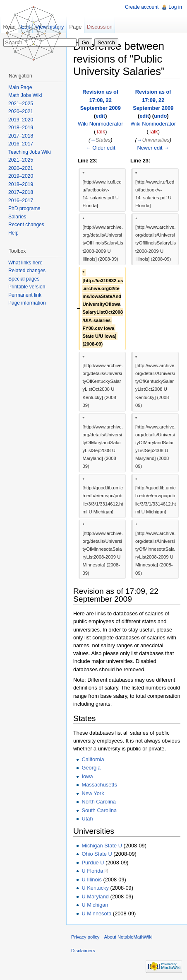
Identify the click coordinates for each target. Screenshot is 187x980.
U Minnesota (96, 913)
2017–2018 (21, 136)
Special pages (24, 279)
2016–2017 (21, 144)
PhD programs (24, 208)
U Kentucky (95, 888)
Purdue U (93, 863)
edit (100, 116)
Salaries (17, 217)
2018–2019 (21, 128)
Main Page (20, 87)
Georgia (91, 768)
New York (93, 793)
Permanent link (25, 295)
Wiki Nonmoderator (101, 124)
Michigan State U (102, 846)
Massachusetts (99, 785)
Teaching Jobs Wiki (30, 152)
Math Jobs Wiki (25, 95)
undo (160, 116)
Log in (175, 7)
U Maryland (95, 897)
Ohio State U (97, 854)
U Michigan (95, 905)
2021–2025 (21, 104)
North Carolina (99, 802)
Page (75, 27)
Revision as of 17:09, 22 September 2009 (153, 100)
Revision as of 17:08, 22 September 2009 (101, 100)
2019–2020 (21, 120)
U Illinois (91, 880)
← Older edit (101, 148)
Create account (142, 7)
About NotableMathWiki (128, 937)
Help (13, 233)
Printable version (27, 287)
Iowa (87, 776)
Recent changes (26, 225)
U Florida (92, 871)
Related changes (27, 271)
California (93, 759)
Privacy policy (85, 937)
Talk (100, 132)
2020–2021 (21, 111)
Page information (27, 303)
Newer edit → (153, 148)
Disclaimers (83, 951)
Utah (87, 819)
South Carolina (99, 810)
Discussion (100, 27)
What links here (25, 263)
